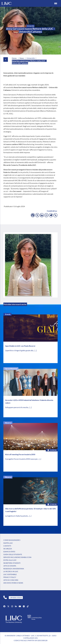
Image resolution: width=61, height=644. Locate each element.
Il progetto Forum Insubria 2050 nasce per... (22, 459)
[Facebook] (33, 215)
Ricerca (8, 423)
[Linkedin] (42, 215)
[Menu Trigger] (56, 3)
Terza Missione (11, 369)
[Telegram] (51, 215)
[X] (37, 215)
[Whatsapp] (46, 215)
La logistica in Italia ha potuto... (17, 516)
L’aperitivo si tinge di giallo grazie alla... (20, 350)
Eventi (8, 314)
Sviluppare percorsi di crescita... (17, 407)
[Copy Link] (55, 215)
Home (14, 58)
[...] (36, 350)
